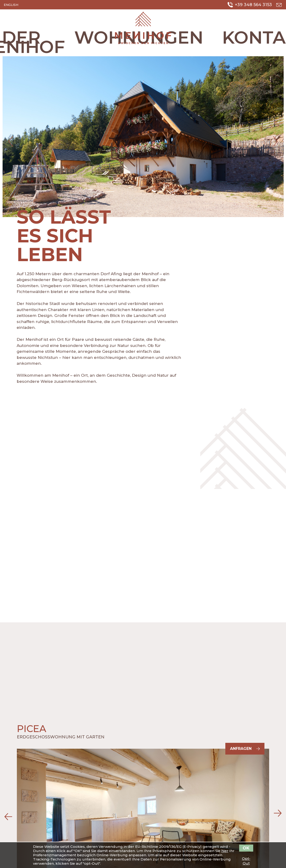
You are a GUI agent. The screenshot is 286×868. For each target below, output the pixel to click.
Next (275, 141)
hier (225, 851)
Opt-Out (246, 859)
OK (246, 848)
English (11, 5)
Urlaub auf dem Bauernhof (143, 28)
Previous (11, 141)
